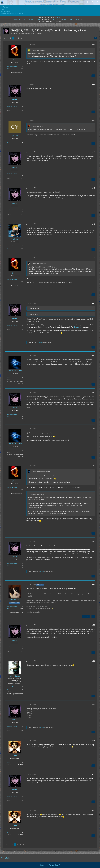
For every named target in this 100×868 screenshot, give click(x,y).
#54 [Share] (94, 585)
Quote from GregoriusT (39, 50)
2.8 (39, 19)
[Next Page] (22, 38)
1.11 (80, 19)
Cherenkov (77, 327)
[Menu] (97, 2)
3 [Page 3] (13, 38)
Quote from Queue (37, 126)
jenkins (58, 17)
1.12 (84, 19)
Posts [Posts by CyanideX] (8, 142)
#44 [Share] (94, 152)
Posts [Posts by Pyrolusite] (8, 248)
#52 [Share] (94, 466)
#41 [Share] (94, 45)
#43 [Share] (94, 120)
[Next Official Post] (88, 616)
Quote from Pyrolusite (38, 264)
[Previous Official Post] (84, 616)
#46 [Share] (94, 224)
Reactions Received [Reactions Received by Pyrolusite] (12, 246)
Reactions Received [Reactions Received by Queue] (12, 66)
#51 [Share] (94, 429)
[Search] (88, 2)
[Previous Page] (5, 38)
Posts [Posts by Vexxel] (8, 108)
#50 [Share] (94, 393)
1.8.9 (66, 19)
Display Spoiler (34, 308)
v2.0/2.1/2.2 (18, 19)
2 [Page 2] (11, 38)
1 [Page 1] (8, 38)
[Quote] (93, 76)
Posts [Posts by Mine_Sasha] (8, 689)
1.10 (75, 19)
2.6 (32, 19)
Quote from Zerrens (38, 494)
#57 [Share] (94, 704)
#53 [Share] (94, 542)
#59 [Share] (94, 774)
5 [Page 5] (18, 38)
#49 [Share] (94, 356)
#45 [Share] (94, 188)
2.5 (29, 19)
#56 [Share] (94, 661)
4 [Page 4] (16, 38)
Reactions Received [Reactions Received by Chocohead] (12, 606)
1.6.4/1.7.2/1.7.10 (57, 19)
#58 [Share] (94, 740)
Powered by (50, 865)
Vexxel (40, 342)
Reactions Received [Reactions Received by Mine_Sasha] (12, 687)
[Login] (93, 2)
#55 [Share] (94, 625)
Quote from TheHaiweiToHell (41, 471)
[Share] (95, 38)
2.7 (36, 19)
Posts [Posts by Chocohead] (8, 609)
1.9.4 (71, 19)
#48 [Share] (94, 303)
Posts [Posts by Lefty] (8, 762)
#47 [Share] (94, 258)
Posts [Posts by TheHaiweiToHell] (8, 377)
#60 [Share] (94, 810)
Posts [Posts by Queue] (8, 69)
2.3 (25, 19)
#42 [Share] (94, 84)
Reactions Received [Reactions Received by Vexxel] (12, 106)
